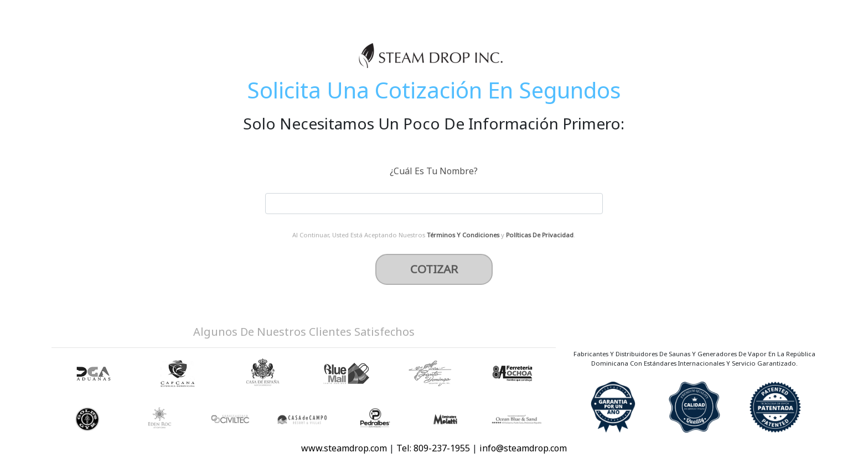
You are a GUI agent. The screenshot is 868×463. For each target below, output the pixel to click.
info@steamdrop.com (523, 448)
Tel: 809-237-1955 (434, 448)
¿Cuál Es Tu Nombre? (434, 171)
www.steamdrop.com (344, 448)
